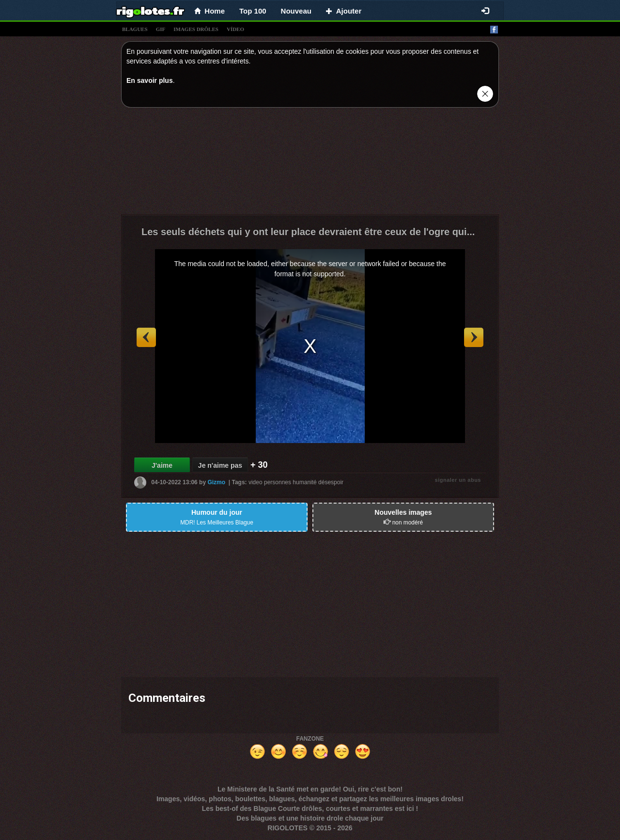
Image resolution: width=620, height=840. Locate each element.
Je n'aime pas (220, 465)
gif (161, 29)
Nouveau (296, 11)
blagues (135, 29)
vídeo (235, 29)
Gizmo (216, 482)
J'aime (162, 465)
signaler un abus (458, 480)
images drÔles (196, 29)
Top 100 (253, 11)
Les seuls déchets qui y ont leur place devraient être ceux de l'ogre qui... (308, 232)
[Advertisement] (310, 163)
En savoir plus (150, 80)
